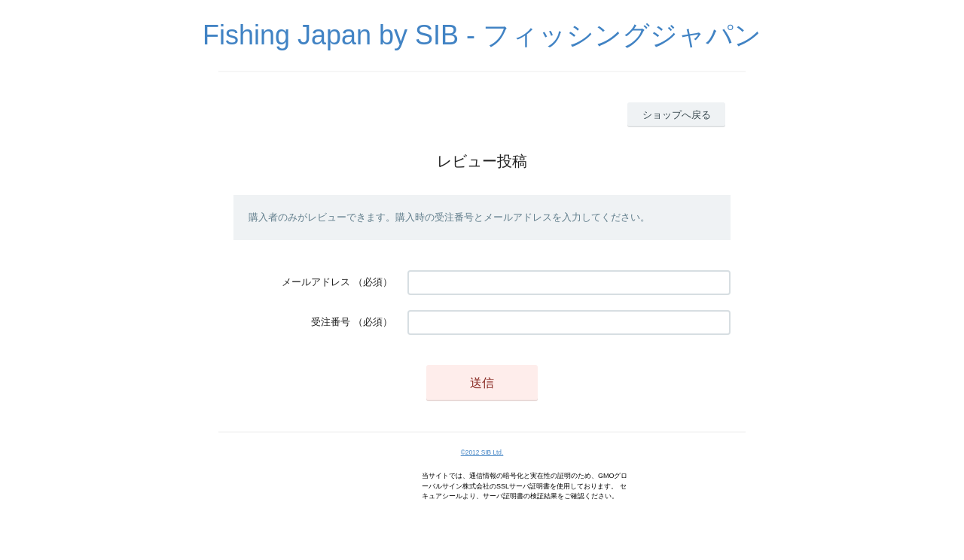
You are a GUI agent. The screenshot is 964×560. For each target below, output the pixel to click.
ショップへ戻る (677, 115)
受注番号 (331, 322)
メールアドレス (316, 282)
